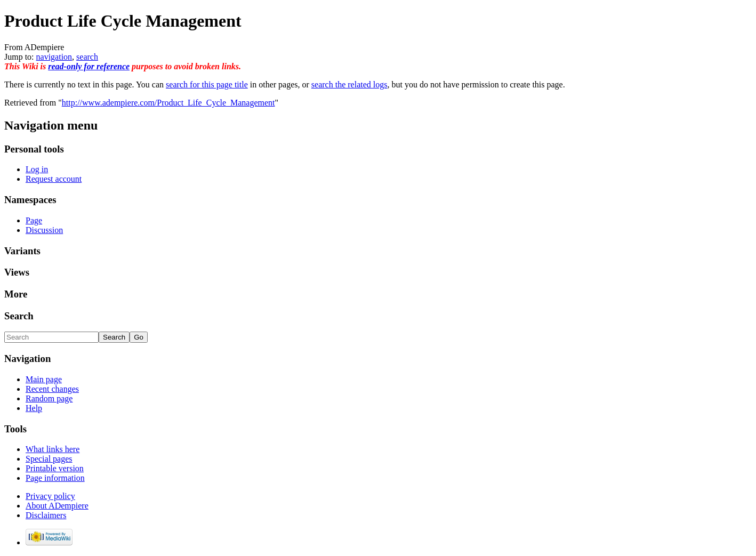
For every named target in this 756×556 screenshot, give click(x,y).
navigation (54, 57)
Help (34, 408)
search (87, 57)
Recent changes (52, 389)
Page (34, 220)
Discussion (44, 230)
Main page (44, 379)
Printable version (55, 468)
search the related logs (349, 84)
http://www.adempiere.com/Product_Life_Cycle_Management (168, 103)
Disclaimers (46, 515)
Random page (49, 398)
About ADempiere (57, 506)
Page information (55, 478)
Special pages (49, 459)
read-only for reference (89, 66)
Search (19, 316)
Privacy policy (50, 496)
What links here (53, 449)
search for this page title (207, 84)
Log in (37, 169)
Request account (54, 179)
